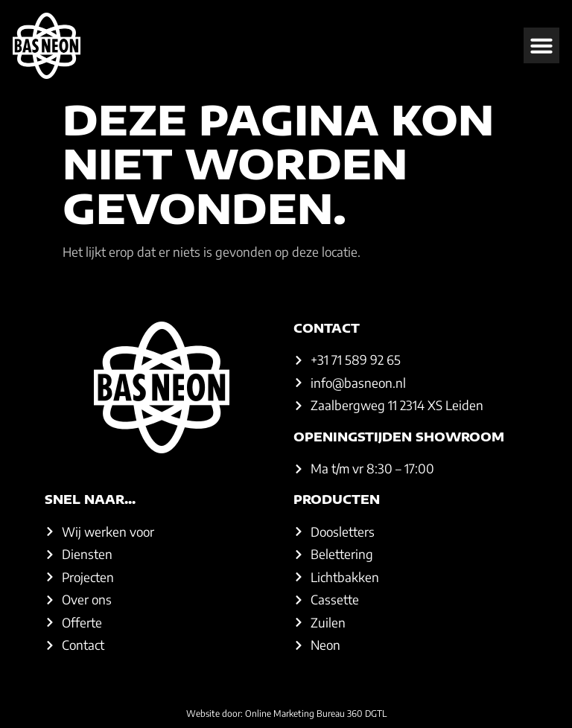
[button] (541, 45)
